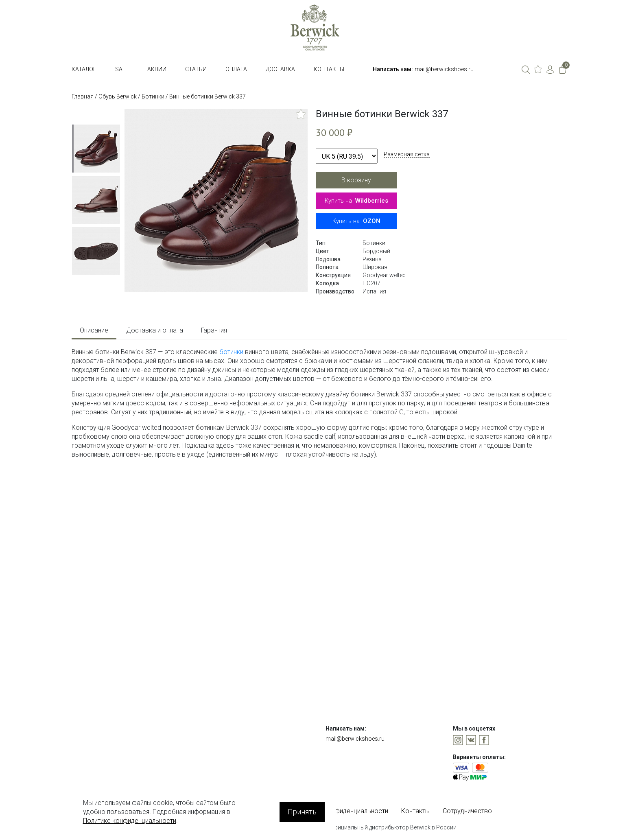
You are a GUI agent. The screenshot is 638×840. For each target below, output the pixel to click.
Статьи (196, 69)
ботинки (231, 352)
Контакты (329, 69)
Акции (157, 69)
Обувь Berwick (118, 96)
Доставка (280, 69)
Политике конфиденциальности (130, 821)
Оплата (236, 69)
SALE (122, 69)
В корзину (356, 180)
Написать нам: (393, 69)
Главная (83, 96)
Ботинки (153, 96)
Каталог (84, 69)
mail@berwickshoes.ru (444, 69)
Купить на (356, 201)
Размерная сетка (407, 154)
